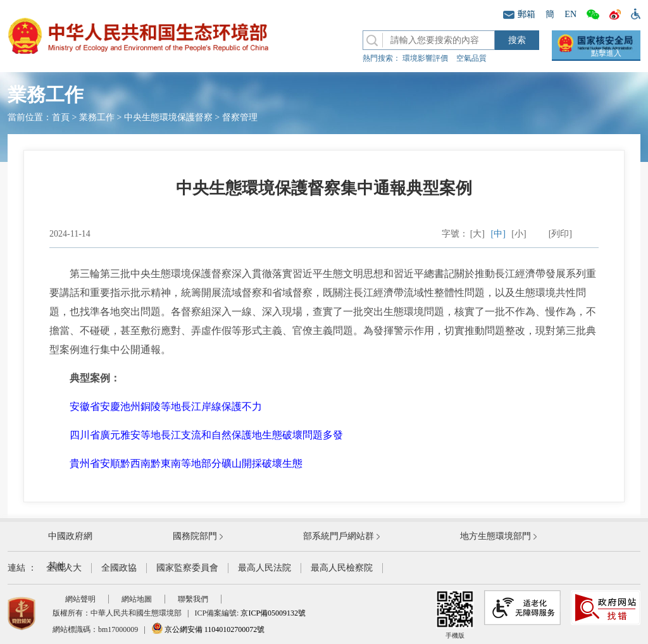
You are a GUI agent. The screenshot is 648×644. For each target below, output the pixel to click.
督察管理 (240, 117)
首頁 (61, 117)
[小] (519, 234)
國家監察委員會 (187, 568)
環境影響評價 (425, 58)
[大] (477, 234)
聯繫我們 (193, 599)
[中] (498, 234)
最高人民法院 (265, 568)
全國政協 (119, 568)
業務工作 (97, 117)
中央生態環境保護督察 (168, 117)
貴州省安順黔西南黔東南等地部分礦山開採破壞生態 (186, 463)
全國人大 (64, 568)
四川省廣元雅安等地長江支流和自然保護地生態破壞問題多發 (206, 435)
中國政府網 (70, 536)
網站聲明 (80, 599)
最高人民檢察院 (342, 568)
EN (570, 14)
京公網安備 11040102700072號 (208, 629)
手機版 (455, 615)
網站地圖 (137, 599)
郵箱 (519, 14)
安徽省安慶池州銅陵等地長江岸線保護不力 (166, 406)
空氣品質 (471, 58)
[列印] (560, 234)
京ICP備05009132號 (273, 613)
